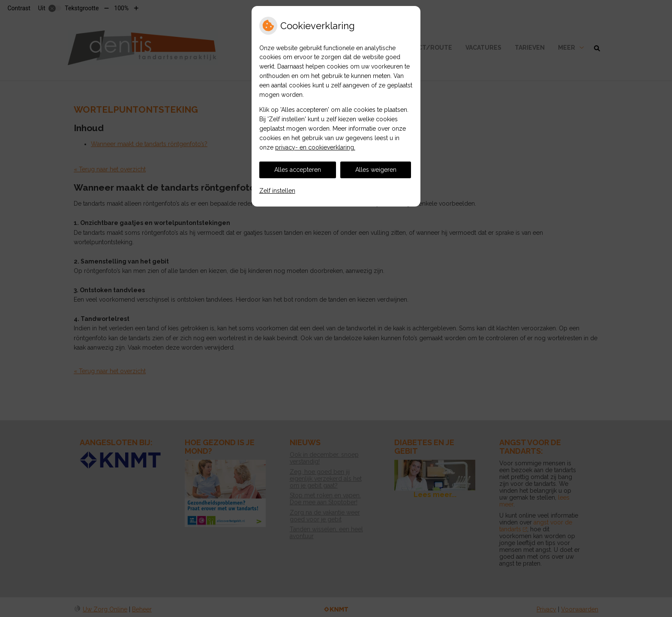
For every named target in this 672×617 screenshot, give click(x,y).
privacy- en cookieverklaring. (315, 147)
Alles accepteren (298, 170)
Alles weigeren (376, 170)
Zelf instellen (277, 191)
